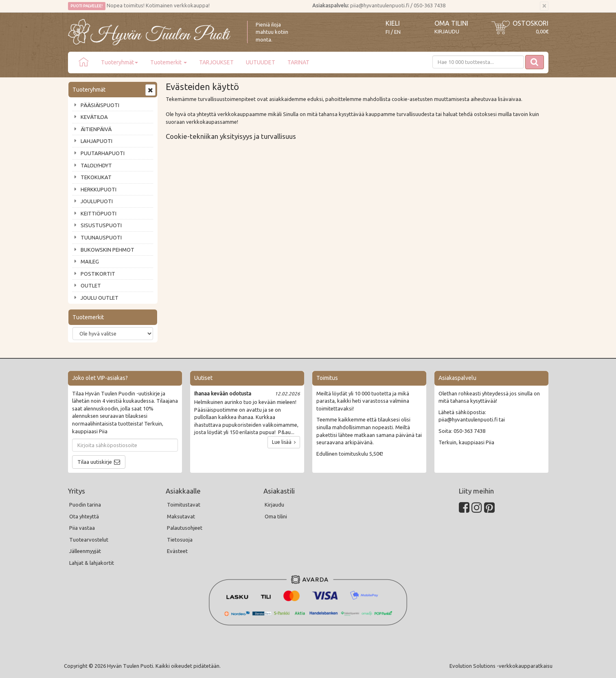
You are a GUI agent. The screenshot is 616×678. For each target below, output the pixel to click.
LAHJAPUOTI (96, 141)
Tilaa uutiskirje (95, 462)
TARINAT (298, 62)
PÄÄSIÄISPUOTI (100, 105)
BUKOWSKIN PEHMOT (107, 250)
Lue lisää (284, 442)
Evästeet (177, 551)
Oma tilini (451, 23)
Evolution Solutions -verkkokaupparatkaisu (501, 666)
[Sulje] (544, 6)
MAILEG (90, 261)
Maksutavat (181, 516)
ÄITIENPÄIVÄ (96, 129)
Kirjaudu (447, 31)
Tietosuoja (180, 540)
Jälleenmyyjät (85, 551)
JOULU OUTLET (100, 298)
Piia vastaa (82, 528)
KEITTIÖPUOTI (99, 213)
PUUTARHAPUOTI (103, 153)
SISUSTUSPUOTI (101, 225)
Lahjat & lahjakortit (92, 563)
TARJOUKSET (216, 62)
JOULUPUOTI (97, 201)
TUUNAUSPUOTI (101, 237)
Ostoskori (531, 23)
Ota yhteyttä (84, 516)
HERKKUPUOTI (99, 189)
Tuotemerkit (169, 62)
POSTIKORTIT (98, 274)
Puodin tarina (85, 505)
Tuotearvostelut (89, 540)
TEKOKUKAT (96, 177)
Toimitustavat (184, 505)
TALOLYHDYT (96, 165)
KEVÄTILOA (94, 117)
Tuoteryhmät (119, 62)
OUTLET (91, 285)
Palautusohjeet (185, 528)
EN (397, 32)
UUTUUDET (261, 62)
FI (388, 32)
